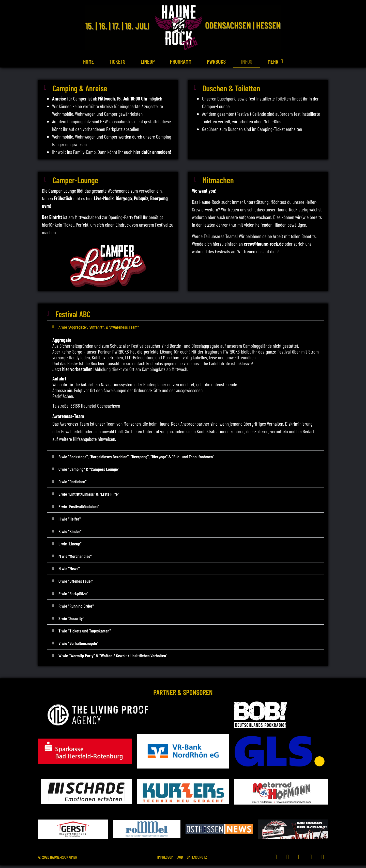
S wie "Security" (71, 621)
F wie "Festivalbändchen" (79, 509)
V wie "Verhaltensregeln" (78, 646)
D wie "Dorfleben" (73, 484)
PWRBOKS (216, 61)
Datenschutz (201, 859)
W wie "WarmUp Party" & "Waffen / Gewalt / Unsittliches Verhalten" (113, 658)
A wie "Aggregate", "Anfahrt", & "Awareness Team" (99, 330)
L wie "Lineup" (70, 546)
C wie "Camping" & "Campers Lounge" (89, 472)
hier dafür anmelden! (152, 153)
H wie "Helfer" (70, 521)
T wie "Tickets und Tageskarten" (85, 633)
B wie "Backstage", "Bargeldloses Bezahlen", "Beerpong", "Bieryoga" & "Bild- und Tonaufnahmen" (136, 459)
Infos (247, 61)
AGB (180, 859)
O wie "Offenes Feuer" (76, 583)
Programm (181, 61)
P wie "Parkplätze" (73, 596)
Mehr (275, 61)
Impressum (161, 859)
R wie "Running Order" (76, 608)
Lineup (148, 61)
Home (88, 61)
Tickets (117, 61)
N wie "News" (69, 571)
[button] (186, 330)
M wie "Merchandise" (75, 559)
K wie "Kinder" (70, 534)
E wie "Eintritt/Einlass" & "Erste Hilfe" (89, 496)
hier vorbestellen (77, 372)
